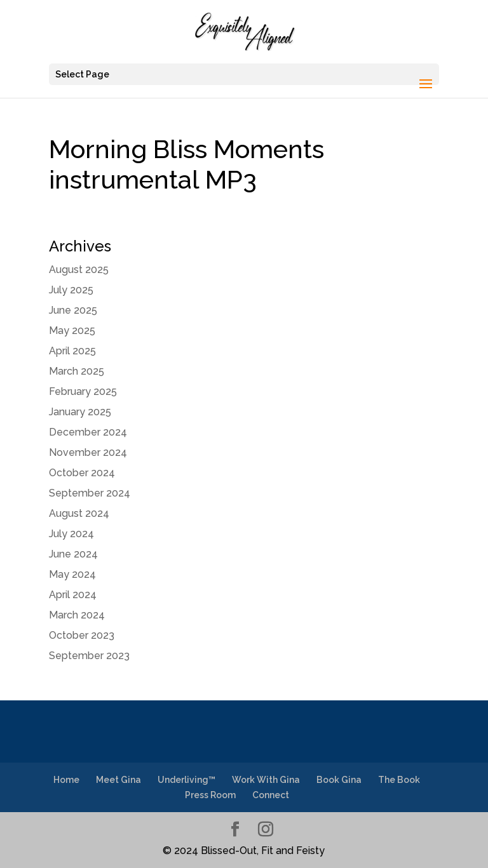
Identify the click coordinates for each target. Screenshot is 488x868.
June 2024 (73, 554)
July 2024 (71, 534)
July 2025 (71, 290)
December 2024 (88, 432)
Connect (271, 795)
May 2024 (72, 574)
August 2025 (79, 270)
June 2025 (73, 310)
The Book (399, 780)
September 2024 (90, 493)
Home (66, 780)
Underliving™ (186, 780)
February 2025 (83, 391)
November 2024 (88, 452)
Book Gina (339, 780)
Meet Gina (119, 780)
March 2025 (77, 371)
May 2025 (72, 331)
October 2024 (82, 473)
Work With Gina (266, 780)
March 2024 (77, 615)
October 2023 (82, 635)
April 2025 (72, 351)
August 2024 (79, 513)
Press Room (210, 795)
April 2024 (73, 595)
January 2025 (80, 412)
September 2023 (89, 656)
